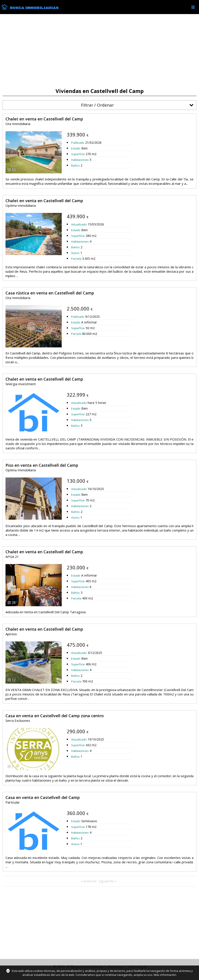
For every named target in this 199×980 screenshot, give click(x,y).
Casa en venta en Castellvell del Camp (43, 797)
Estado (76, 148)
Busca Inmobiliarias (34, 8)
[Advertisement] (99, 51)
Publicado (78, 143)
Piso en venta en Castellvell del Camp (42, 465)
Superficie (78, 154)
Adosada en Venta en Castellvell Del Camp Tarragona (46, 612)
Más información (165, 975)
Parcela (76, 259)
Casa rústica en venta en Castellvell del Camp (50, 293)
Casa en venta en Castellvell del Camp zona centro (55, 716)
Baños (75, 165)
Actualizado (79, 224)
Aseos (75, 253)
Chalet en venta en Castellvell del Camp (44, 119)
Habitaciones (80, 160)
